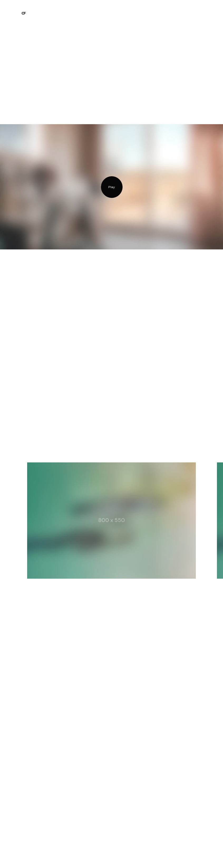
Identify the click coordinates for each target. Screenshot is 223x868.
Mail (51, 856)
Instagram (30, 856)
